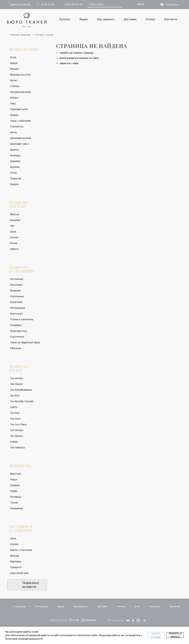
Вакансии (175, 606)
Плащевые (16, 325)
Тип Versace (17, 430)
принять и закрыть (164, 635)
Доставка (130, 19)
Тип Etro (15, 396)
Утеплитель (17, 126)
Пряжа (14, 491)
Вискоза (15, 214)
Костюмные (17, 279)
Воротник (16, 474)
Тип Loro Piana (18, 424)
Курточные (16, 314)
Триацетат (16, 567)
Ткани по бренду (19, 368)
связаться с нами (69, 63)
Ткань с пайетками (21, 121)
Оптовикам (42, 606)
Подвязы (15, 485)
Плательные (17, 296)
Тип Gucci (15, 419)
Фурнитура (20, 466)
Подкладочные (19, 331)
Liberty (14, 407)
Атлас (13, 57)
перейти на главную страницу (76, 53)
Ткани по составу (19, 204)
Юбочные (16, 348)
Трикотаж (16, 178)
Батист (14, 80)
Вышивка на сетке (20, 75)
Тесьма (14, 502)
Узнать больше (122, 635)
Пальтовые (16, 285)
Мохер (14, 243)
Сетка (13, 173)
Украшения (16, 508)
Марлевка (16, 561)
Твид (13, 103)
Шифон (14, 184)
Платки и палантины (22, 319)
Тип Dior (15, 413)
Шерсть (14, 249)
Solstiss (14, 442)
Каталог (65, 19)
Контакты (171, 19)
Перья (13, 479)
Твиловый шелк (19, 109)
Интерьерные (18, 308)
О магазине (19, 606)
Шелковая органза (20, 138)
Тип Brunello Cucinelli (22, 401)
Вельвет (15, 69)
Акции (84, 19)
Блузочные (16, 302)
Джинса (14, 150)
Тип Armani (16, 378)
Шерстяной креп (19, 573)
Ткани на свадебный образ (25, 342)
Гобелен (15, 86)
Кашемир (15, 161)
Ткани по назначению (22, 269)
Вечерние (15, 290)
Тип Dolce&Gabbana (21, 390)
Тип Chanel (16, 384)
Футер (14, 132)
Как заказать (106, 19)
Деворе (14, 115)
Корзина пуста (173, 4)
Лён (12, 226)
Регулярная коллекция (21, 529)
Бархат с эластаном (21, 550)
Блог (137, 606)
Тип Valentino (18, 447)
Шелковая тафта (19, 144)
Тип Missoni (17, 436)
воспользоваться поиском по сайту (79, 58)
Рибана (14, 98)
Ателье (150, 19)
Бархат (14, 63)
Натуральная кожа (20, 92)
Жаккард (15, 155)
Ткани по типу (24, 49)
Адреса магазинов (20, 4)
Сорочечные (17, 337)
